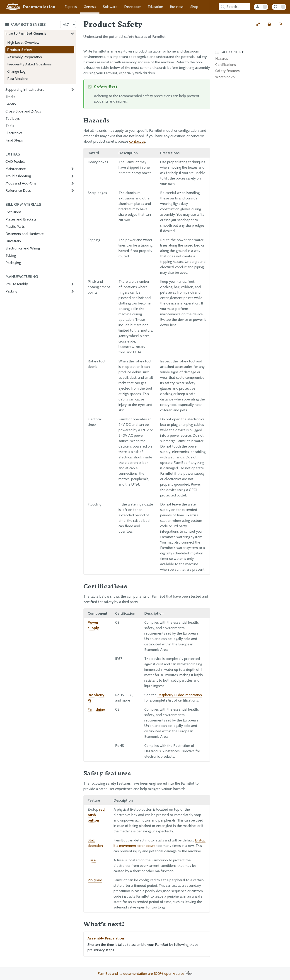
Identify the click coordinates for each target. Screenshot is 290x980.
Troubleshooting (18, 176)
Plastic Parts (15, 226)
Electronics (14, 133)
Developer (133, 7)
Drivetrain (13, 241)
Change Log (16, 71)
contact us (137, 141)
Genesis (90, 7)
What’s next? (225, 77)
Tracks (10, 97)
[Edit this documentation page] (281, 24)
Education (155, 7)
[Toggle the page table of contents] (250, 52)
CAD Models (15, 162)
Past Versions (18, 79)
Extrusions (13, 212)
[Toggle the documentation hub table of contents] (31, 24)
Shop (194, 7)
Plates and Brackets (21, 219)
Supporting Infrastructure (25, 90)
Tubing (11, 255)
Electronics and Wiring (23, 248)
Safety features (227, 71)
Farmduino (96, 709)
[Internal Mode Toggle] (261, 7)
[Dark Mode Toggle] (279, 7)
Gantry (11, 104)
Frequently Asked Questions (29, 64)
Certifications (226, 65)
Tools (10, 126)
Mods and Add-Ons (21, 183)
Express (71, 7)
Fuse (92, 860)
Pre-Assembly (17, 284)
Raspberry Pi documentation (180, 695)
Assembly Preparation (25, 57)
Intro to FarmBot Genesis (26, 33)
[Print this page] (269, 24)
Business (177, 7)
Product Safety (20, 50)
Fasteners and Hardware (25, 234)
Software (110, 7)
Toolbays (13, 119)
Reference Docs (18, 190)
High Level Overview (23, 42)
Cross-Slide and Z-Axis (23, 111)
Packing (11, 291)
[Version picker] (68, 24)
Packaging (13, 263)
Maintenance (16, 169)
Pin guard (95, 880)
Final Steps (14, 140)
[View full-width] (258, 24)
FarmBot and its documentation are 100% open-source (145, 974)
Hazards (222, 59)
